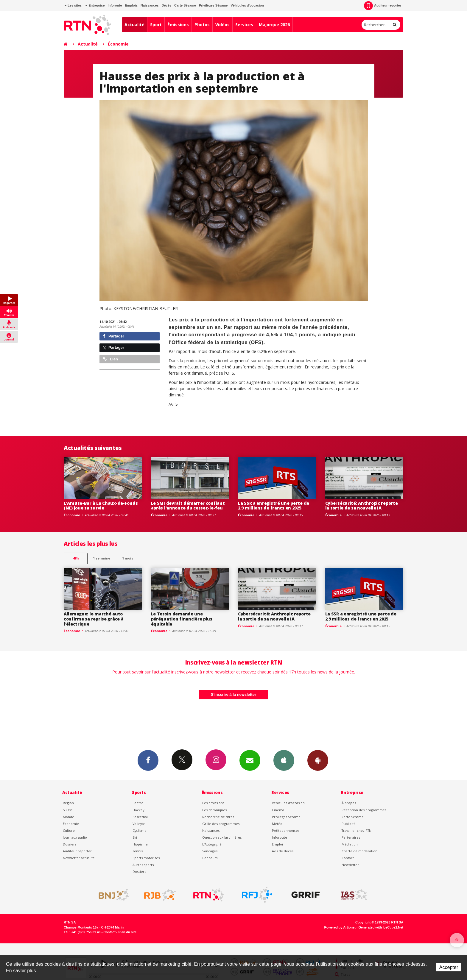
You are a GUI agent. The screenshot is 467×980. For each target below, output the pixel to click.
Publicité (349, 824)
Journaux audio (75, 837)
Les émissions (213, 803)
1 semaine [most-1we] (102, 558)
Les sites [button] (73, 5)
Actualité (134, 25)
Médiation (350, 844)
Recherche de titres (218, 817)
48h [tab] (76, 558)
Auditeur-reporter (383, 6)
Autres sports (143, 865)
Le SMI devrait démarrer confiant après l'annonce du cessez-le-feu (188, 506)
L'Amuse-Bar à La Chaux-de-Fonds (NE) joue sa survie (101, 506)
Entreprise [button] (95, 5)
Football (139, 803)
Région (68, 803)
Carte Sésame (185, 5)
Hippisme (140, 844)
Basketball (141, 817)
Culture (69, 830)
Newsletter (350, 865)
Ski (135, 837)
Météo (277, 824)
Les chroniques (214, 810)
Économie (118, 44)
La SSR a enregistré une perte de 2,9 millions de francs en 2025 (274, 506)
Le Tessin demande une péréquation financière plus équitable (182, 619)
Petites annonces (286, 830)
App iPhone (284, 760)
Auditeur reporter (77, 851)
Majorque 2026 (274, 25)
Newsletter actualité (79, 858)
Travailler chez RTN (357, 830)
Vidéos (222, 25)
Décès (166, 5)
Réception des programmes (364, 810)
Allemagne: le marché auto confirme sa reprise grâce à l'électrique (94, 619)
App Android (318, 760)
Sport (156, 25)
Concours (210, 858)
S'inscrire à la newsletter (233, 694)
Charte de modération (359, 851)
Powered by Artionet (340, 927)
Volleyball (140, 824)
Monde (69, 817)
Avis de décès (283, 851)
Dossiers (70, 844)
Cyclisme (140, 830)
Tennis (138, 851)
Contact (348, 858)
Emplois (131, 5)
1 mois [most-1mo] (128, 558)
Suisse (68, 810)
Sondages (210, 851)
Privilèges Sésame (213, 5)
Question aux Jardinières (222, 837)
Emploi (277, 844)
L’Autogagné (212, 844)
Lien (110, 359)
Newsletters (250, 760)
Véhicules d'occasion (247, 5)
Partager (114, 336)
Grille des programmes (221, 824)
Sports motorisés (146, 858)
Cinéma (278, 810)
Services (244, 25)
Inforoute (115, 5)
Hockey (138, 810)
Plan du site (127, 932)
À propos (349, 803)
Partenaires (351, 837)
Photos (202, 25)
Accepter (449, 967)
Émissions (178, 25)
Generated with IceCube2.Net (381, 927)
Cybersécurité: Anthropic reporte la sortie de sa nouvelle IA (362, 506)
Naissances (150, 5)
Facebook (148, 760)
